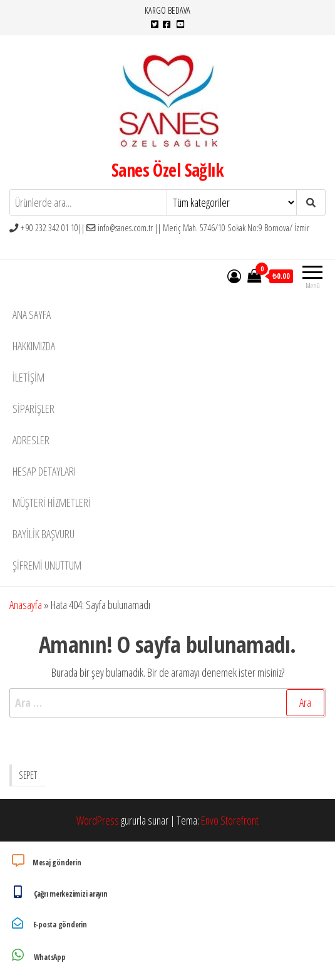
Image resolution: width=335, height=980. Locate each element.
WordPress (98, 820)
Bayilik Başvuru (44, 534)
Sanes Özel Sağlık (167, 170)
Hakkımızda (34, 346)
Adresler (31, 440)
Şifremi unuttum (47, 565)
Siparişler (33, 409)
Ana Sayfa (32, 315)
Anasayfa (26, 605)
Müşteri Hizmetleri (52, 503)
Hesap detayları (44, 471)
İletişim (28, 377)
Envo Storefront (230, 820)
